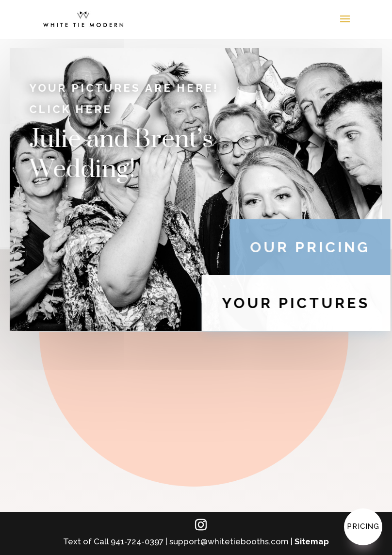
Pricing (363, 526)
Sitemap (312, 541)
